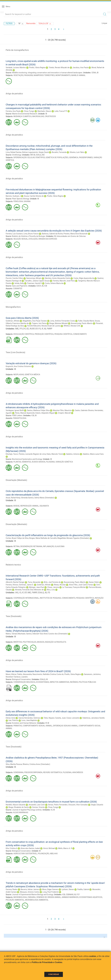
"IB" (21, 24)
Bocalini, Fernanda (59, 152)
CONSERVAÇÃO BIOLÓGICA (24, 682)
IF (42, 329)
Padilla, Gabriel (83, 889)
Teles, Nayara (49, 718)
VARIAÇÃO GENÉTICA (64, 462)
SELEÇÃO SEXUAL (21, 239)
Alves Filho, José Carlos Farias (81, 585)
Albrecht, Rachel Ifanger (15, 582)
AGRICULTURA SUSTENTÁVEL (25, 854)
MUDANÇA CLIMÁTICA (23, 116)
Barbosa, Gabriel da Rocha (52, 234)
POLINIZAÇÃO (43, 854)
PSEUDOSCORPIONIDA (33, 772)
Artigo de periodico (14, 94)
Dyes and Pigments (20, 286)
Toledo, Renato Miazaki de (59, 68)
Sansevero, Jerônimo (92, 674)
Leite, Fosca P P (61, 111)
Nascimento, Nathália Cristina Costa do (48, 674)
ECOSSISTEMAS (43, 682)
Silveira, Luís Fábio (77, 152)
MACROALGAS (38, 116)
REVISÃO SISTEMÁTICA (53, 772)
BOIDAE (17, 506)
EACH (39, 286)
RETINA (17, 546)
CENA (94, 73)
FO (40, 329)
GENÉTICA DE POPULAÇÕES (57, 157)
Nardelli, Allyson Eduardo (16, 805)
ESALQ (38, 155)
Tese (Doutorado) (14, 616)
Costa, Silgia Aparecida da (84, 278)
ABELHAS (54, 854)
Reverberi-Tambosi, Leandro (17, 677)
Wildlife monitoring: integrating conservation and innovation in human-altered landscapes (47, 73)
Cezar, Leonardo (73, 718)
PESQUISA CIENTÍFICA (63, 334)
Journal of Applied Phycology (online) (27, 810)
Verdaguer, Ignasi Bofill (15, 410)
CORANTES (18, 289)
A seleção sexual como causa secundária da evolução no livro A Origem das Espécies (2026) (54, 231)
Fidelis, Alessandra (24, 674)
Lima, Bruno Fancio (31, 234)
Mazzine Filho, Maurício (62, 410)
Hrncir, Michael (49, 848)
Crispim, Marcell (64, 413)
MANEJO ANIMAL (78, 75)
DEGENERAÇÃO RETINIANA (31, 546)
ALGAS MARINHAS (21, 812)
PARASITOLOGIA (20, 418)
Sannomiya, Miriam (34, 278)
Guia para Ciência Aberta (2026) (22, 318)
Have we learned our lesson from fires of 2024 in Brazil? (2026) (38, 671)
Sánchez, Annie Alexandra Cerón (57, 278)
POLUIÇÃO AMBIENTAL (15, 900)
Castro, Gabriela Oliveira (84, 410)
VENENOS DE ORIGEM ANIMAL (49, 897)
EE (28, 329)
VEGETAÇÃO (18, 75)
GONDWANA (18, 772)
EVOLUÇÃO (33, 239)
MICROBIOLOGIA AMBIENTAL (37, 900)
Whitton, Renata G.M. (72, 326)
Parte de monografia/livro (17, 50)
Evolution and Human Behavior (24, 723)
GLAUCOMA (60, 546)
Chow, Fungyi (29, 111)
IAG (17, 593)
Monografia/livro (13, 307)
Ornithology (17, 155)
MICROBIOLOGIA (20, 897)
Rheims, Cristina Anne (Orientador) (36, 764)
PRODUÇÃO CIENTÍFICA (44, 334)
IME (17, 329)
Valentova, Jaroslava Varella (93, 718)
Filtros (9, 23)
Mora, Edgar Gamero (50, 889)
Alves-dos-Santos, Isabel (30, 848)
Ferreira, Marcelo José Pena (64, 281)
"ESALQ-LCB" (45, 24)
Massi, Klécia (11, 674)
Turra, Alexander (34, 582)
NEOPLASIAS (19, 375)
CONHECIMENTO (80, 334)
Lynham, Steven (68, 889)
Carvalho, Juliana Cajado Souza (37, 281)
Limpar (104, 23)
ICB (46, 286)
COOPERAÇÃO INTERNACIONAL (26, 598)
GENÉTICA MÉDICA (32, 375)
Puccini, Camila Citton (14, 278)
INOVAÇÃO (99, 598)
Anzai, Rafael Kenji (13, 498)
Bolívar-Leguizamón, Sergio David (35, 152)
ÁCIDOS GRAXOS (38, 462)
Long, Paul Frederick (51, 892)
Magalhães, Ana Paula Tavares (35, 321)
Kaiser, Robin (94, 582)
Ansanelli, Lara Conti (37, 805)
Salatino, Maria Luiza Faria (93, 454)
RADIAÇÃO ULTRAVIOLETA (56, 642)
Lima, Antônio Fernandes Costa (62, 321)
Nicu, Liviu (51, 590)
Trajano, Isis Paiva (39, 323)
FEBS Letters (17, 415)
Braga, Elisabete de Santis (19, 807)
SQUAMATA (44, 506)
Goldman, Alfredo (13, 321)
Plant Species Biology (21, 199)
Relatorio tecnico (13, 565)
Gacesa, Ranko (12, 889)
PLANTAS (17, 462)
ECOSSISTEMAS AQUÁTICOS (91, 897)
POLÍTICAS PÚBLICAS (87, 682)
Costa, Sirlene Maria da (54, 283)
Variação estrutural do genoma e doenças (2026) (31, 363)
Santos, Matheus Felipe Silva (38, 410)
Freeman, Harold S (34, 283)
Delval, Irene (10, 718)
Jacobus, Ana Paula (80, 68)
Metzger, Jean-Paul (36, 587)
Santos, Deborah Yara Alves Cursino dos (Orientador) (47, 634)
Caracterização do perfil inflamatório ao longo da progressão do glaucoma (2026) (48, 535)
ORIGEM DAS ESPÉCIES (48, 239)
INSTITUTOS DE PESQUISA (50, 598)
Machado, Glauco (44, 111)
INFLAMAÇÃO (49, 546)
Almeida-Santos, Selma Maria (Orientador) (38, 498)
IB (98, 73)
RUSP (32, 329)
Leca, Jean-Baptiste (29, 720)
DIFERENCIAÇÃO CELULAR (24, 157)
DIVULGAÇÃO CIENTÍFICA (24, 334)
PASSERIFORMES (86, 157)
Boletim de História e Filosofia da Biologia (29, 236)
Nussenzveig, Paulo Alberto (82, 323)
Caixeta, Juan (60, 718)
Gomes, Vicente (38, 807)
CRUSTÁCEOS (50, 116)
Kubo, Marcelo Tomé (55, 454)
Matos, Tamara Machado (15, 634)
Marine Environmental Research (25, 114)
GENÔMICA (74, 157)
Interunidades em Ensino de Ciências (71, 236)
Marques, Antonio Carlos (30, 892)
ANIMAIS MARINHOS (70, 897)
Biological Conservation (21, 679)
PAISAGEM (28, 75)
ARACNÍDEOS (78, 772)
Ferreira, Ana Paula (13, 111)
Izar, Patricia (13, 720)
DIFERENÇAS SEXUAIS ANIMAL (65, 726)
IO (20, 593)
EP (36, 329)
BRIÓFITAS (18, 642)
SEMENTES (26, 462)
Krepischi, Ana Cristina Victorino (18, 366)
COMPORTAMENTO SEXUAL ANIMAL (37, 726)
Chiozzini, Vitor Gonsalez (78, 805)
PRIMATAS (18, 726)
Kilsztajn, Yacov (12, 454)
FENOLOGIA (18, 201)
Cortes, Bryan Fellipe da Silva (17, 538)
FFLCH (23, 329)
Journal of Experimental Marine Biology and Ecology (33, 895)
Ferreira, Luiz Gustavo (14, 234)
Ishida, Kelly (19, 283)
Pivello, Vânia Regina (37, 68)
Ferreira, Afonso (12, 585)
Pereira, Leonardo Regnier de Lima (32, 454)
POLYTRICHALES (29, 642)
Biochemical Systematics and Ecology (27, 459)
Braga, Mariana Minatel (58, 323)
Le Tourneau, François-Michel (74, 587)
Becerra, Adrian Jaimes (30, 889)
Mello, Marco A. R (65, 848)
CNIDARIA (32, 897)
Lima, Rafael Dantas (14, 152)
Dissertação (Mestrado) (16, 480)
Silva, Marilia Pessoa (14, 764)
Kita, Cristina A (11, 848)
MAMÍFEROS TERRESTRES (44, 75)
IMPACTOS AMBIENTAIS (59, 682)
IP (46, 723)
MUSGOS (41, 642)
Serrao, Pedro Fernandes (58, 805)
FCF (78, 895)
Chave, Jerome (53, 587)
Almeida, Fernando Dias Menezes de (29, 590)
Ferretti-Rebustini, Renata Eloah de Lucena (44, 326)
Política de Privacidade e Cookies (47, 962)
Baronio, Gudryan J (13, 196)
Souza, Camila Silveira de (34, 196)
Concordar (54, 974)
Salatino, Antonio (73, 454)
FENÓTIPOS (40, 157)
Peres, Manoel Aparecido (25, 413)
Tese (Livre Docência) (15, 352)
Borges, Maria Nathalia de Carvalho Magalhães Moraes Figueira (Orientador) (59, 538)
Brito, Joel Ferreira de (52, 582)
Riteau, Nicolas (60, 585)
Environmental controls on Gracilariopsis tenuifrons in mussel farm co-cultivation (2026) (51, 802)
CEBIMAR (70, 895)
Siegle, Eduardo (97, 805)
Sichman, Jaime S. (26, 585)
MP (31, 155)
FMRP (49, 329)
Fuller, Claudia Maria (86, 321)
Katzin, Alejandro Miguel (45, 413)
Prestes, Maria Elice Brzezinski (76, 234)
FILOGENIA (50, 462)
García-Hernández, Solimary (29, 718)
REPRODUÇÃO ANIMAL (30, 506)
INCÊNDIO (74, 682)
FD (49, 593)
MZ (43, 155)
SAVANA (27, 201)
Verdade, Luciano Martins (16, 68)
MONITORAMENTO (63, 75)
